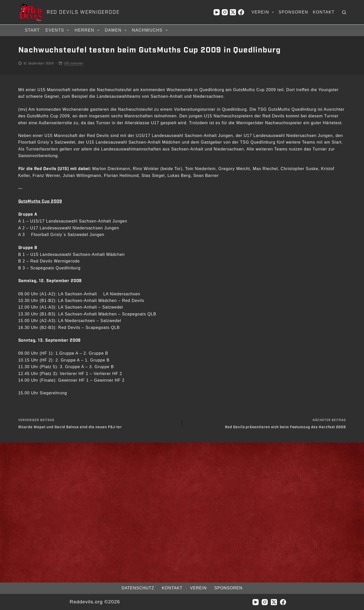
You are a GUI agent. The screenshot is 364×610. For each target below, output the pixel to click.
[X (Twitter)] (233, 12)
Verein (264, 12)
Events (58, 30)
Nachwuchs (151, 30)
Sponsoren (293, 12)
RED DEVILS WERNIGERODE (83, 12)
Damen (116, 30)
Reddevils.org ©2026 (95, 602)
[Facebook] (241, 12)
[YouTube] (217, 12)
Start (32, 30)
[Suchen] (344, 12)
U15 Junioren (74, 63)
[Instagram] (225, 12)
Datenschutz (137, 588)
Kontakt (324, 12)
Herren (88, 30)
